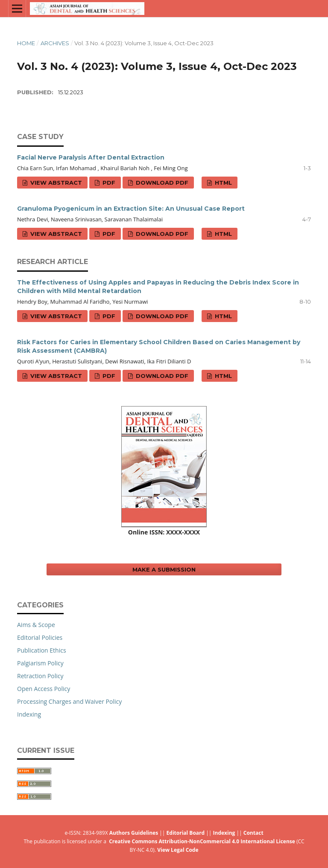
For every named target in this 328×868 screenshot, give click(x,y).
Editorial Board (186, 833)
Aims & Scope (36, 625)
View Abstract (55, 183)
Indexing (29, 714)
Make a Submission (164, 569)
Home (26, 43)
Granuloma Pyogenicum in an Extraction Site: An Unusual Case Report (131, 209)
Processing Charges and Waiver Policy (69, 701)
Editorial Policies (40, 637)
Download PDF (161, 183)
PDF (108, 183)
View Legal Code (178, 850)
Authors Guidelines (134, 833)
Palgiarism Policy (40, 663)
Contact (253, 833)
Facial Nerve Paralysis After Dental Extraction (91, 157)
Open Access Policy (44, 689)
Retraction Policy (40, 676)
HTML (223, 183)
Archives (55, 43)
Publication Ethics (42, 650)
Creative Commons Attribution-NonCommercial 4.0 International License (202, 841)
